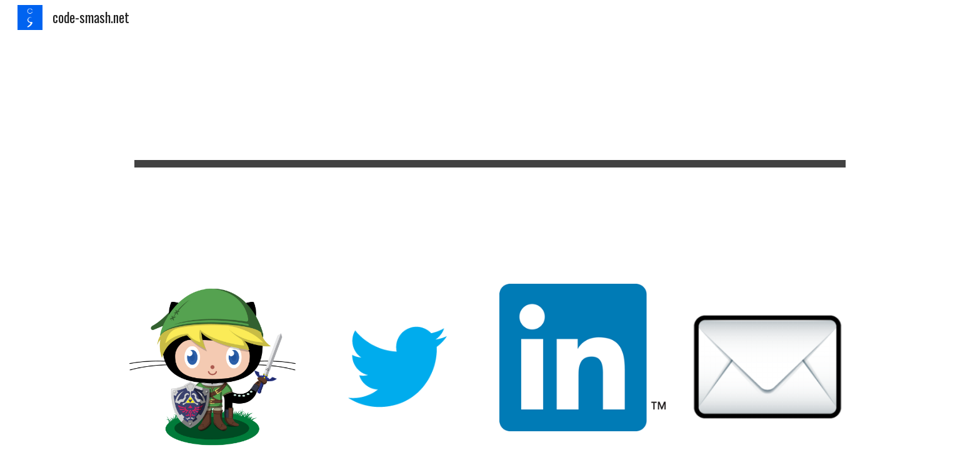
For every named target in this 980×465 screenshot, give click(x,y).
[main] (490, 152)
